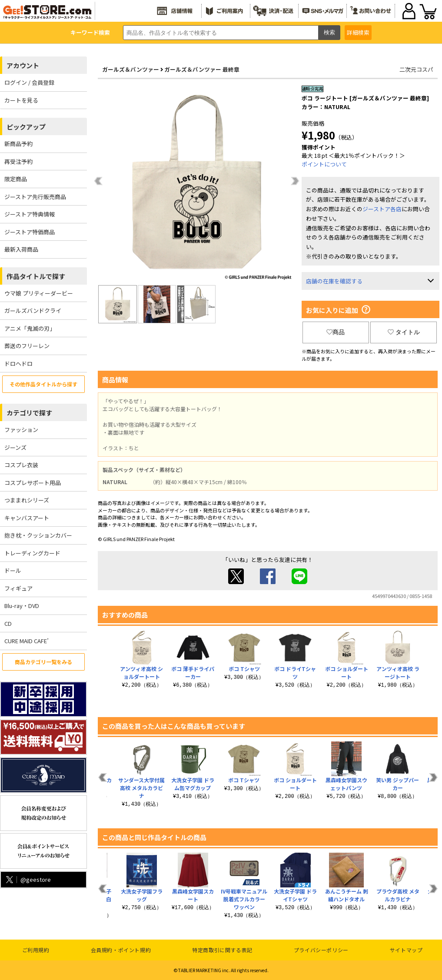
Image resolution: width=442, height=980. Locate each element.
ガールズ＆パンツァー (131, 69)
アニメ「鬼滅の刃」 (30, 328)
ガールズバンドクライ (33, 311)
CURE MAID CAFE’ (27, 641)
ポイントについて (324, 164)
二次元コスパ (416, 69)
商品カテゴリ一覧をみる (43, 662)
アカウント (23, 65)
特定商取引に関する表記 (222, 950)
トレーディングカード (32, 553)
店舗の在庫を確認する (334, 281)
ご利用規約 (36, 950)
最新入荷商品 (21, 249)
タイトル (404, 332)
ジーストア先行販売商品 (35, 197)
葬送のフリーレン (27, 346)
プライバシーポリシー (321, 950)
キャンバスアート (27, 518)
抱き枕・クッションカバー (38, 535)
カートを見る (21, 100)
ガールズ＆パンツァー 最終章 (202, 69)
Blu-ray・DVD (22, 606)
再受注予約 (18, 161)
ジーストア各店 (382, 209)
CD (8, 623)
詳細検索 (358, 32)
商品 (336, 332)
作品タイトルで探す (36, 276)
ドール (13, 570)
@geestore (28, 879)
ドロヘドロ (18, 364)
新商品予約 (18, 144)
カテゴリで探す (29, 413)
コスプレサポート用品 (33, 483)
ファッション (21, 430)
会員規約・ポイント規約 (121, 950)
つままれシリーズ (27, 500)
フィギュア (18, 588)
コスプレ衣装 (21, 465)
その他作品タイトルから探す (43, 384)
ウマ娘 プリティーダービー (39, 293)
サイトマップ (406, 950)
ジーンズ (15, 447)
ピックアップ (26, 127)
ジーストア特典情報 (30, 214)
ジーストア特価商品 (30, 232)
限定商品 (16, 179)
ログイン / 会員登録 (29, 82)
